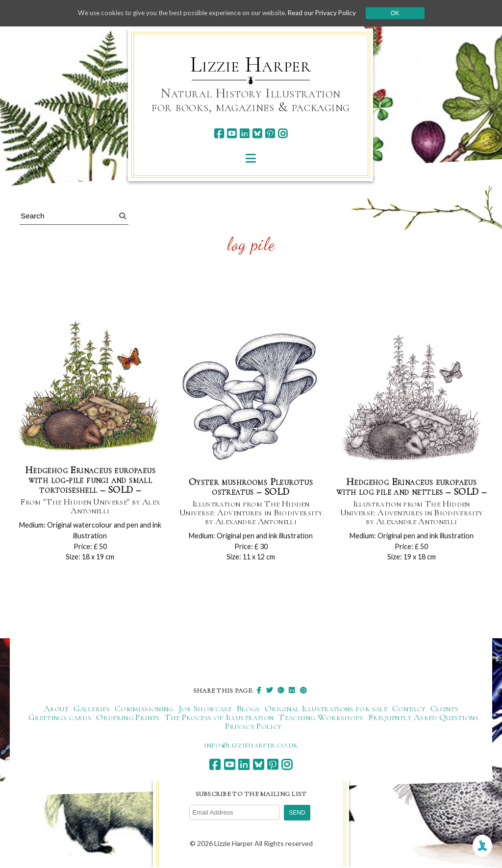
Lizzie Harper (251, 65)
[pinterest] (270, 133)
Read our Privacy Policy (329, 13)
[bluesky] (257, 133)
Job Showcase (205, 710)
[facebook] (219, 133)
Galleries (92, 710)
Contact (409, 710)
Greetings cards (60, 719)
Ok (404, 13)
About (56, 710)
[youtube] (232, 133)
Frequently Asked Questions (423, 719)
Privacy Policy (253, 728)
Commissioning (144, 710)
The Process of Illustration (219, 719)
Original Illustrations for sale (326, 710)
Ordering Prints (128, 719)
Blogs (248, 710)
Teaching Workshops (321, 719)
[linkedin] (244, 133)
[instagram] (283, 133)
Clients (445, 710)
